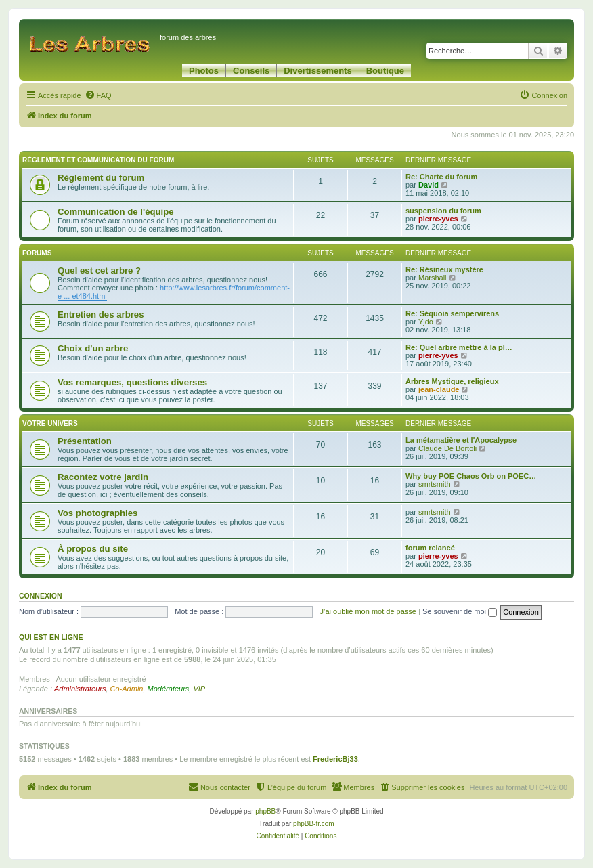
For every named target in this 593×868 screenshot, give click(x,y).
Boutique (385, 71)
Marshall (433, 278)
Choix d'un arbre (93, 348)
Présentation (85, 441)
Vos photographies (97, 513)
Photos (204, 71)
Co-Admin (127, 689)
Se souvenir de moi (460, 611)
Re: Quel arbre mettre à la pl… (459, 347)
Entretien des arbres (101, 314)
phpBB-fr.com (314, 824)
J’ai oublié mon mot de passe (368, 611)
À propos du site (93, 549)
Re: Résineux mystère (444, 269)
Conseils (251, 71)
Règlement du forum (101, 178)
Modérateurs (169, 689)
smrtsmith (435, 484)
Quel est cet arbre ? (99, 270)
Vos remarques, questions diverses (132, 382)
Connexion (41, 596)
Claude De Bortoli (447, 448)
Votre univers (50, 424)
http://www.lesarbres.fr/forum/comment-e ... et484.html (174, 292)
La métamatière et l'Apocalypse (461, 440)
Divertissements (317, 71)
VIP (199, 689)
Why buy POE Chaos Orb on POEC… (471, 476)
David (429, 185)
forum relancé (430, 548)
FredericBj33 (335, 759)
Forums (37, 253)
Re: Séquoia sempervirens (452, 313)
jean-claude (439, 389)
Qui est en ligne (51, 637)
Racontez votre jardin (103, 477)
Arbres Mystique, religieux (452, 381)
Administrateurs (80, 689)
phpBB (265, 811)
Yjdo (426, 322)
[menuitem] (98, 95)
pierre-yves (438, 219)
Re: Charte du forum (441, 177)
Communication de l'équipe (116, 212)
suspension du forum (443, 211)
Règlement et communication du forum (98, 160)
